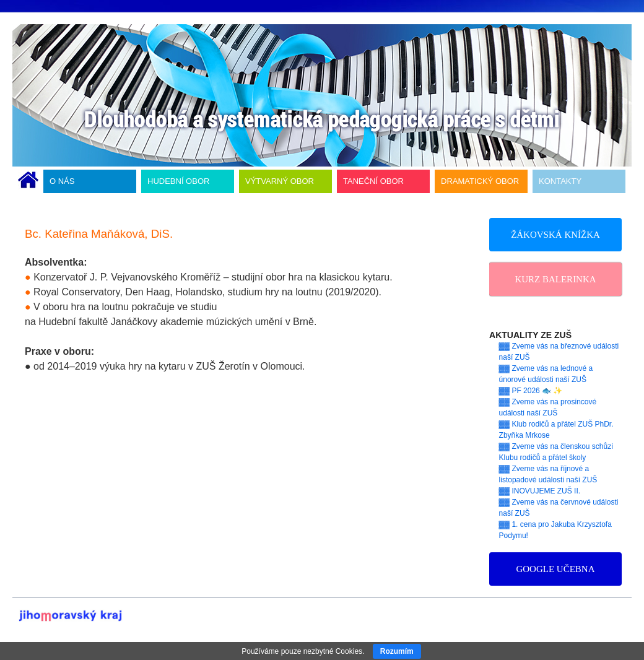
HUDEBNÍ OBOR (178, 181)
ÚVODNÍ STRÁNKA (28, 181)
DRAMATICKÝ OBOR (480, 181)
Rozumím (397, 651)
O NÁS (62, 181)
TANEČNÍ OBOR (373, 181)
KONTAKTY (560, 181)
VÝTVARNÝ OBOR (280, 181)
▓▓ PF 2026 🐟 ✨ (531, 391)
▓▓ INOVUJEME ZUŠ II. (540, 491)
